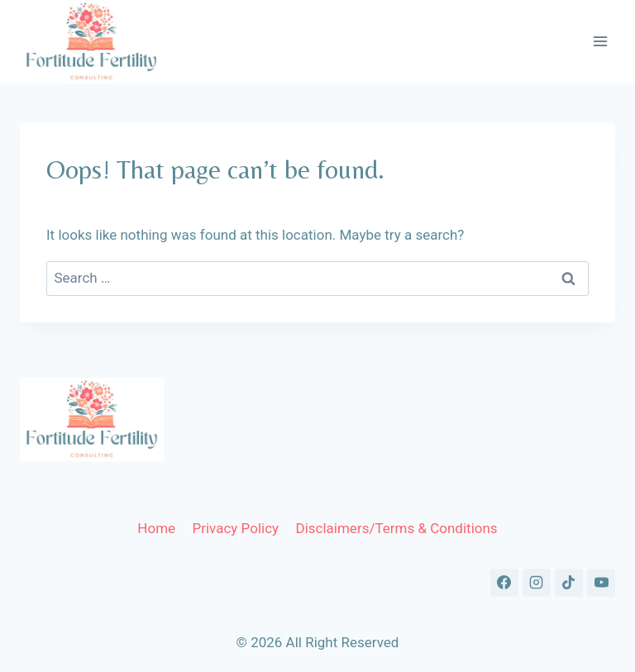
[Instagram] (537, 583)
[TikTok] (569, 583)
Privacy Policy (235, 528)
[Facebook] (504, 583)
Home (156, 528)
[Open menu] (600, 42)
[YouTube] (601, 583)
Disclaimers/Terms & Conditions (396, 528)
